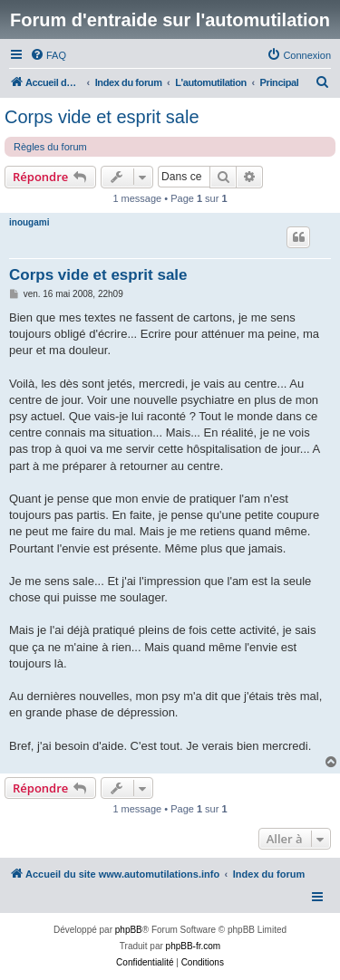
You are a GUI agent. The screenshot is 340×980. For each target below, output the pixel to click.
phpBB (129, 930)
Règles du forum (50, 147)
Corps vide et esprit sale (102, 117)
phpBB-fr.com (194, 946)
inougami (29, 222)
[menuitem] (48, 55)
